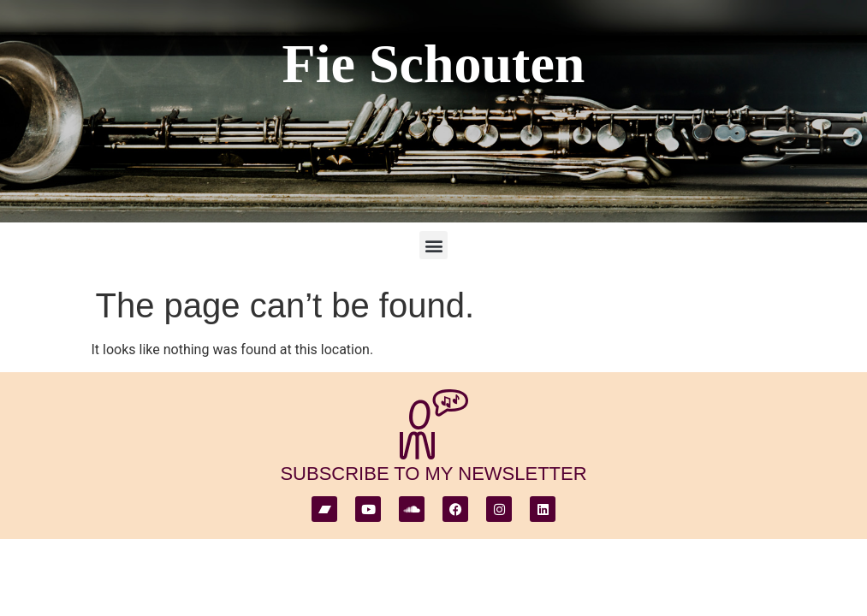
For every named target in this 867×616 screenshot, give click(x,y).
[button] (433, 245)
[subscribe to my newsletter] (434, 424)
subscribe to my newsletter (433, 474)
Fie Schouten (434, 64)
